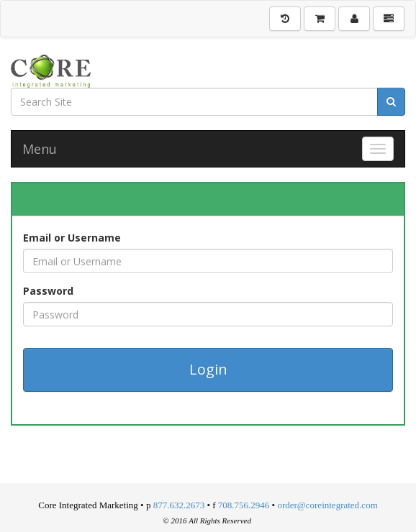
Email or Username (72, 238)
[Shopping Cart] (320, 19)
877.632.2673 (179, 505)
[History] (285, 19)
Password (48, 291)
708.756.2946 (244, 505)
